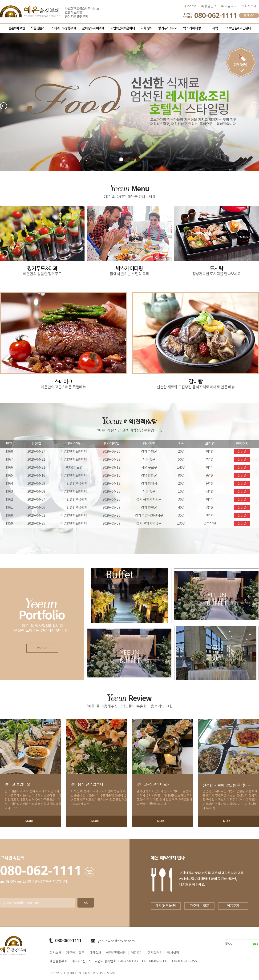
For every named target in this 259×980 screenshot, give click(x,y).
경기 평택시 (149, 484)
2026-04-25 (111, 492)
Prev (4, 106)
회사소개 (249, 6)
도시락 (214, 28)
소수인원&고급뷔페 (238, 28)
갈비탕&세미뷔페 (93, 28)
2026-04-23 (111, 460)
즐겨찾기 (249, 15)
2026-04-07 (36, 500)
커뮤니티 (229, 6)
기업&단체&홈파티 (122, 28)
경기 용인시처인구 (149, 500)
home (190, 6)
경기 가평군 (149, 452)
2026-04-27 (36, 452)
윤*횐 (210, 484)
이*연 (210, 452)
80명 (181, 476)
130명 (181, 524)
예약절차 (95, 953)
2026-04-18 (111, 484)
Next (255, 106)
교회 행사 (146, 28)
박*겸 (210, 460)
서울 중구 (149, 460)
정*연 (210, 492)
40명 (181, 508)
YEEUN (83, 973)
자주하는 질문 (200, 906)
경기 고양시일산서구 (149, 516)
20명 (181, 452)
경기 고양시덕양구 (149, 524)
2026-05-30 (111, 516)
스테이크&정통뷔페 (64, 28)
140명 (181, 468)
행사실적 (173, 953)
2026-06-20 (111, 452)
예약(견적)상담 (166, 906)
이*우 (210, 500)
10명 (181, 492)
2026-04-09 (36, 484)
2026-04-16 (36, 476)
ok (86, 903)
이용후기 (233, 906)
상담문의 (209, 6)
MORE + (42, 648)
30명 (181, 500)
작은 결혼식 (38, 28)
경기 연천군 (149, 508)
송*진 (210, 476)
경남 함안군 (149, 476)
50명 (181, 460)
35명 (181, 516)
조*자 (210, 516)
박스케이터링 (192, 28)
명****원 (210, 524)
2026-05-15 (111, 476)
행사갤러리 (155, 953)
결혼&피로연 (17, 28)
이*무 (210, 468)
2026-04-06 (36, 508)
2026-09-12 (111, 468)
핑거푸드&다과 (168, 28)
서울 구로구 (149, 468)
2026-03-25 (36, 524)
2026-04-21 (36, 460)
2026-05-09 (111, 508)
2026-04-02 (36, 516)
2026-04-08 (36, 492)
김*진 (210, 508)
